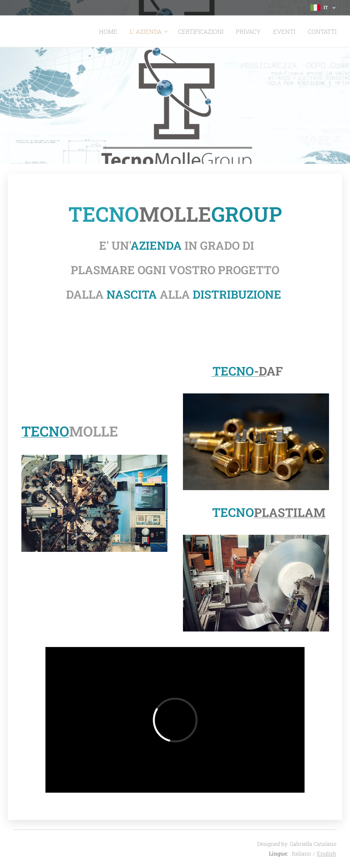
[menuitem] (124, 31)
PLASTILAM (290, 512)
